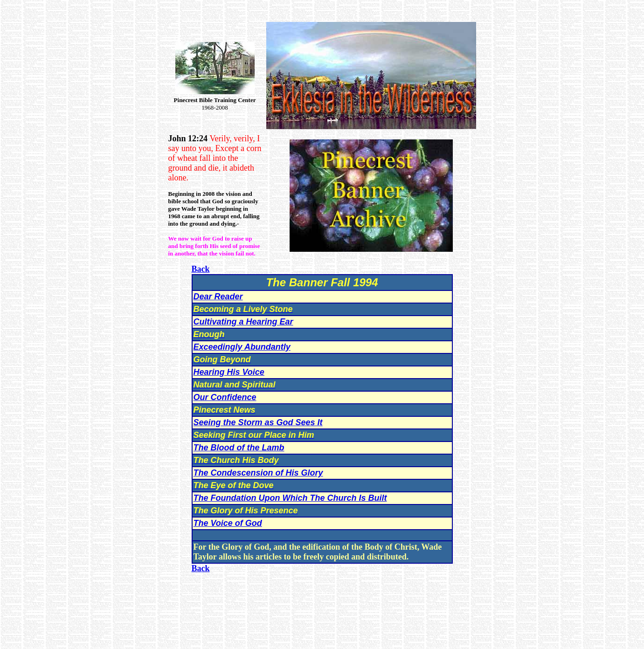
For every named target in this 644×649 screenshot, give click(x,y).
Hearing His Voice (229, 372)
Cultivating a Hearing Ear (243, 322)
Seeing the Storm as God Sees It (258, 422)
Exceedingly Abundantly (242, 347)
